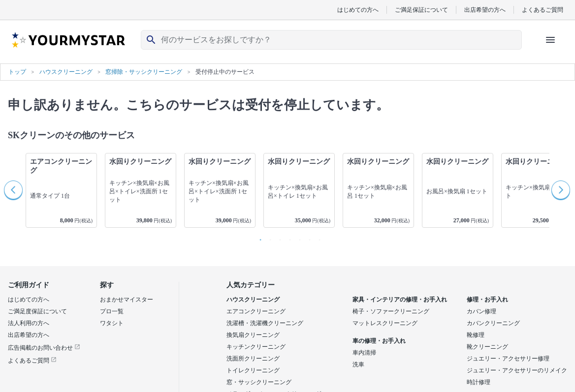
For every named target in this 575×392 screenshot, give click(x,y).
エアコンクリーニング (256, 311)
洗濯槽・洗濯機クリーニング (265, 323)
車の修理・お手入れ (379, 341)
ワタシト (112, 323)
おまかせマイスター (127, 300)
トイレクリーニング (253, 370)
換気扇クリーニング (253, 335)
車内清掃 (364, 353)
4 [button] (287, 238)
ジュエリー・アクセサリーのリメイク (517, 370)
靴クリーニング (487, 347)
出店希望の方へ (485, 10)
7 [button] (317, 238)
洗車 (358, 364)
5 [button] (297, 238)
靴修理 (476, 335)
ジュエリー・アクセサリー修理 (508, 359)
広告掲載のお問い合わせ (44, 348)
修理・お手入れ (487, 300)
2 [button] (268, 238)
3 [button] (278, 238)
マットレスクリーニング (385, 323)
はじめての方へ (358, 10)
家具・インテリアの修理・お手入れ (400, 300)
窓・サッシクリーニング (259, 382)
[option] (61, 190)
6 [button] (307, 238)
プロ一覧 (112, 311)
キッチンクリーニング (256, 347)
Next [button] (561, 190)
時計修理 (479, 382)
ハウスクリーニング (253, 300)
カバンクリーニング (493, 323)
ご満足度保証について (37, 311)
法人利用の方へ (29, 323)
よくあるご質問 (543, 10)
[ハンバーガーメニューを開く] (550, 40)
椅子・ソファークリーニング (391, 311)
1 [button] (258, 238)
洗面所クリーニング (253, 359)
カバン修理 (481, 311)
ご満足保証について (421, 10)
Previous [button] (14, 190)
